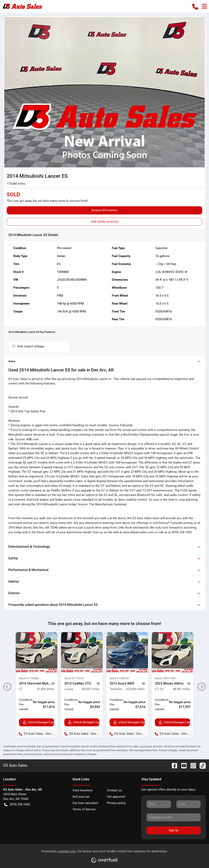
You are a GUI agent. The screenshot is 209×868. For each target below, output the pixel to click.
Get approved (116, 797)
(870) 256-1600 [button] (17, 805)
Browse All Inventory (105, 210)
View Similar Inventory (105, 222)
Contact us (114, 790)
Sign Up (174, 830)
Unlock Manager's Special (38, 722)
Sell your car (81, 797)
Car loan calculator (85, 803)
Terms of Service (84, 809)
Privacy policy (116, 803)
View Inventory (82, 790)
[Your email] (174, 817)
